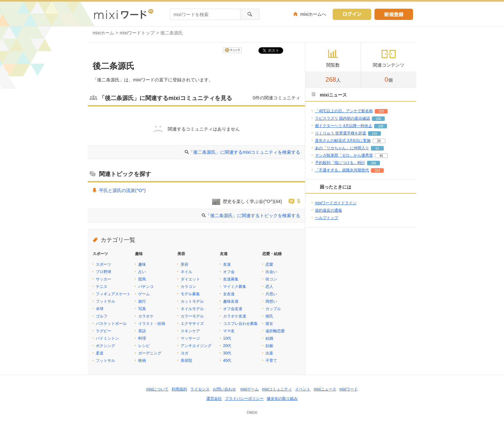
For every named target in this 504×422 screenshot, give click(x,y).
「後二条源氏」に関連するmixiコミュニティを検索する (244, 152)
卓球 (100, 309)
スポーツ (104, 264)
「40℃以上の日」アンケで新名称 (344, 111)
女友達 (229, 294)
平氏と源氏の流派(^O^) (122, 190)
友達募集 (231, 279)
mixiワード (349, 389)
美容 (184, 264)
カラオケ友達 (235, 316)
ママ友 (229, 331)
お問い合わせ (224, 389)
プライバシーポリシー (244, 399)
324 (378, 171)
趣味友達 (231, 301)
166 (378, 119)
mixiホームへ (313, 14)
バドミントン (107, 338)
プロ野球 (104, 272)
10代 (227, 338)
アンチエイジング (196, 346)
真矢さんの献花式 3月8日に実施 (343, 141)
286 (374, 163)
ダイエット (190, 279)
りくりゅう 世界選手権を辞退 (341, 133)
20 (379, 141)
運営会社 (214, 399)
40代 (227, 361)
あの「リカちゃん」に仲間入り (342, 148)
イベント (303, 389)
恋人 (269, 287)
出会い (271, 272)
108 (381, 126)
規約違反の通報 (328, 210)
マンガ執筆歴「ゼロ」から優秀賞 (344, 155)
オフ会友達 (233, 309)
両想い (271, 301)
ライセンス (200, 389)
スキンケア (190, 331)
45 (381, 156)
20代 (227, 346)
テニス (102, 287)
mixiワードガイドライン (336, 203)
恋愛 (269, 264)
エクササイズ (192, 324)
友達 (227, 264)
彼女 (269, 324)
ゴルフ (102, 316)
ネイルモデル (192, 309)
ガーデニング (150, 353)
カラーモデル (192, 316)
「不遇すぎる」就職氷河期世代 (342, 170)
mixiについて (157, 389)
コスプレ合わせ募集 (240, 324)
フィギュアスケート (113, 294)
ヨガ (184, 353)
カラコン (188, 287)
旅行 (142, 301)
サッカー (104, 279)
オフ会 (229, 272)
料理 (142, 338)
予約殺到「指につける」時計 (340, 163)
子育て (271, 361)
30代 (227, 353)
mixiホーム (103, 33)
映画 (142, 361)
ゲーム (144, 294)
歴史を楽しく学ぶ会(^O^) (248, 201)
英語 (142, 331)
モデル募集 (190, 294)
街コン (271, 279)
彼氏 (269, 316)
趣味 (142, 264)
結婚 (269, 338)
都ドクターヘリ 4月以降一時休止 (344, 126)
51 (377, 148)
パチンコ (146, 287)
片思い (271, 294)
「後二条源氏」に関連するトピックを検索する (253, 216)
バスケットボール (111, 324)
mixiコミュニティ (277, 389)
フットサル (105, 301)
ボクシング (105, 346)
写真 (142, 309)
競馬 (142, 279)
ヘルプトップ (327, 218)
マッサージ (190, 338)
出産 (269, 353)
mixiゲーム (250, 389)
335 (381, 111)
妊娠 (269, 346)
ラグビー (104, 331)
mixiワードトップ (137, 33)
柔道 (100, 353)
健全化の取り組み (282, 399)
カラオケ (146, 316)
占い (142, 272)
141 (375, 134)
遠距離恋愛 (275, 331)
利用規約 (179, 389)
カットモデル (192, 301)
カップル (273, 309)
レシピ (144, 346)
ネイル (186, 272)
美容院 (186, 361)
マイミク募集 (235, 287)
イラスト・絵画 (152, 324)
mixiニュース (325, 389)
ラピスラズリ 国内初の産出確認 (342, 118)
